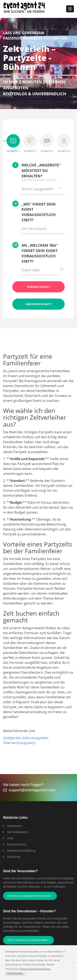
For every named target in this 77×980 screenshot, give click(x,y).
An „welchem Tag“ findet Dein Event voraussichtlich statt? (35, 253)
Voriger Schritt (38, 287)
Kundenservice (17, 844)
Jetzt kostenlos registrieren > (29, 940)
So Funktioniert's (18, 832)
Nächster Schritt (39, 304)
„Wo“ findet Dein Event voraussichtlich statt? (34, 212)
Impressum (14, 826)
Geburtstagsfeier (35, 738)
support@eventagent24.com (32, 790)
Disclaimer (14, 857)
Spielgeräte (12, 738)
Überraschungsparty (19, 743)
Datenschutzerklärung (21, 851)
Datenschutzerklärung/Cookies (35, 969)
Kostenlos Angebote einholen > (30, 896)
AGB (10, 838)
